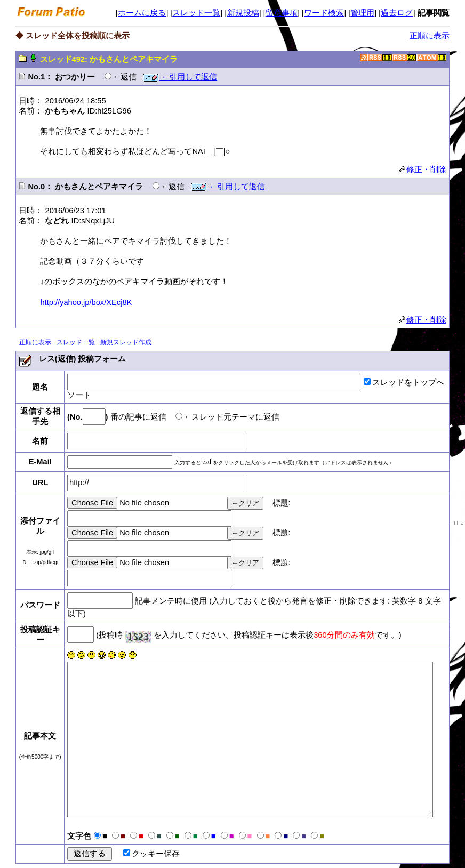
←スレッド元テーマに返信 (232, 417)
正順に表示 (430, 36)
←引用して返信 (180, 77)
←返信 (125, 77)
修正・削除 (423, 170)
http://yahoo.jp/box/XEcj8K (86, 302)
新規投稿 (243, 13)
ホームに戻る (142, 13)
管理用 (362, 13)
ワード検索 (324, 13)
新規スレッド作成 (125, 342)
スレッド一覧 (196, 13)
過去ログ (397, 13)
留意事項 (282, 13)
